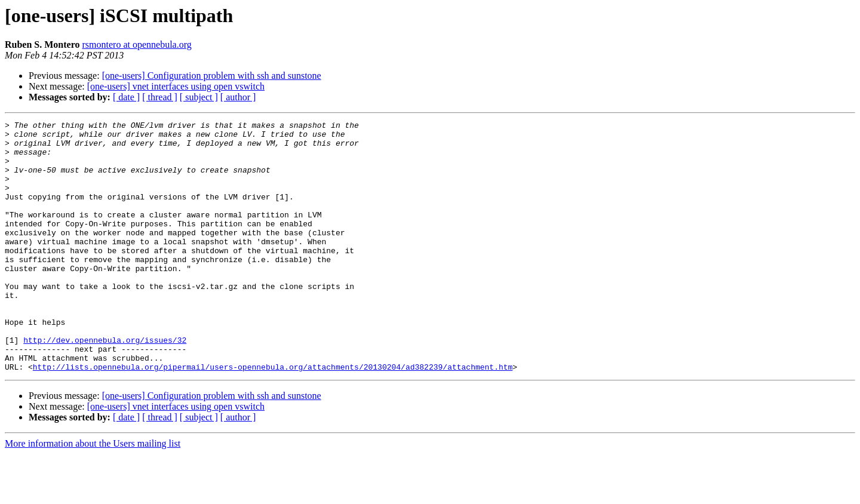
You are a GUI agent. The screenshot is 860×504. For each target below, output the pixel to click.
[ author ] (238, 97)
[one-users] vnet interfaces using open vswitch (176, 86)
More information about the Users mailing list (93, 494)
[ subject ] (199, 97)
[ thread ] (160, 97)
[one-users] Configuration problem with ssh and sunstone (212, 76)
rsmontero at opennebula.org (137, 44)
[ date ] (126, 97)
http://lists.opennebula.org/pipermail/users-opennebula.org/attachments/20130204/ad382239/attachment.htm (273, 417)
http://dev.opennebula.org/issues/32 (105, 385)
